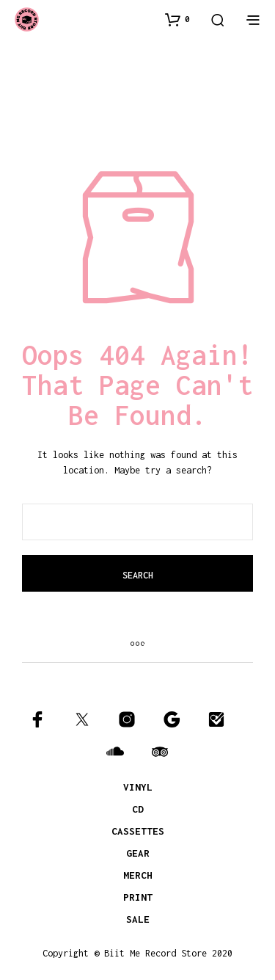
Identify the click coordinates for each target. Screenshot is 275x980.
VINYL (138, 787)
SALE (138, 919)
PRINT (138, 897)
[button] (177, 19)
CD (138, 809)
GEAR (138, 853)
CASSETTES (138, 831)
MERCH (138, 875)
